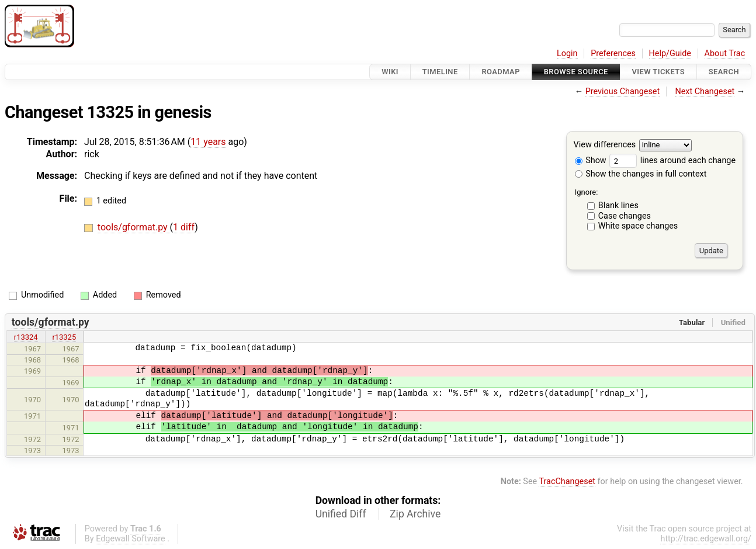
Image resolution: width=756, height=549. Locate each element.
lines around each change (672, 160)
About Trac (725, 53)
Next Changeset (705, 91)
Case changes (625, 216)
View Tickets (658, 72)
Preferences (613, 53)
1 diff (184, 227)
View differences (605, 145)
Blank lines (618, 206)
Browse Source (576, 72)
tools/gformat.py (134, 227)
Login (567, 53)
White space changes (638, 226)
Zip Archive (415, 514)
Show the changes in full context (641, 174)
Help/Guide (670, 53)
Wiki (390, 72)
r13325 (64, 337)
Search (724, 72)
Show (591, 160)
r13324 (26, 337)
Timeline (440, 72)
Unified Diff (341, 514)
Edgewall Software (131, 539)
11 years (208, 142)
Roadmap (501, 72)
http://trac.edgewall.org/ (706, 539)
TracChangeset (567, 481)
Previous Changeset (623, 91)
